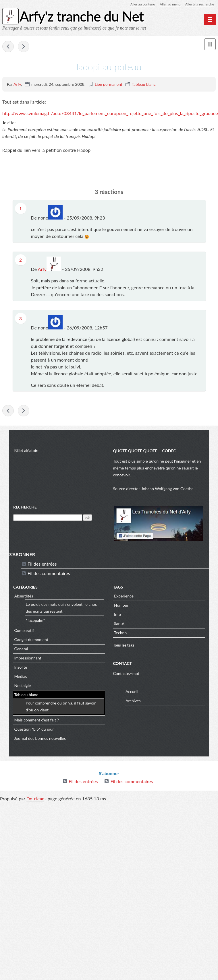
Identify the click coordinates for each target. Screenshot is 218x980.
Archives (133, 701)
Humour (121, 605)
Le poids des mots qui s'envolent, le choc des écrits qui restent (61, 608)
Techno (120, 633)
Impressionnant (28, 658)
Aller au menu (170, 4)
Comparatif (24, 630)
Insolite (21, 667)
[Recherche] (48, 518)
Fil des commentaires (49, 573)
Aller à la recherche (200, 4)
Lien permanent (109, 84)
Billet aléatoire (27, 450)
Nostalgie (23, 685)
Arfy (17, 84)
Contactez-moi (126, 673)
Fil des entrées (42, 564)
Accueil (132, 691)
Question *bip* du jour (34, 729)
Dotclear (35, 798)
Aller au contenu (143, 4)
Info (117, 614)
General (21, 649)
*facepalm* (35, 620)
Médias (21, 676)
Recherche (25, 507)
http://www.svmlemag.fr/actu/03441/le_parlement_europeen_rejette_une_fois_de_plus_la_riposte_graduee (110, 113)
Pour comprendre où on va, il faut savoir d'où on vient (61, 706)
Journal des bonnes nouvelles (40, 738)
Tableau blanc (143, 84)
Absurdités (24, 596)
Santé (119, 623)
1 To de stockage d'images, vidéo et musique (8, 46)
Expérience (124, 596)
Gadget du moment (31, 640)
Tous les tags (124, 645)
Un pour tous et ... (24, 46)
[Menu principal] (210, 20)
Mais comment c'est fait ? (37, 720)
